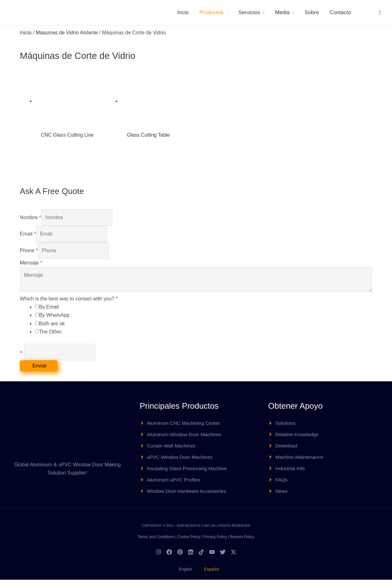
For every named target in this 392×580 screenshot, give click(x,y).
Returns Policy (242, 537)
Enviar (39, 366)
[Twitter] (223, 552)
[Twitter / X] (233, 552)
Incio (183, 12)
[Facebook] (169, 552)
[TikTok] (201, 552)
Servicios (249, 12)
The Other (50, 332)
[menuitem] (364, 13)
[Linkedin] (191, 552)
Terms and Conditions (156, 537)
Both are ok (52, 324)
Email (28, 234)
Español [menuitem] (212, 569)
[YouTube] (212, 552)
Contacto (340, 12)
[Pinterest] (180, 552)
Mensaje (31, 263)
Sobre (312, 12)
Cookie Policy (189, 537)
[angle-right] (181, 423)
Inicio (26, 33)
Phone (29, 250)
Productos (212, 12)
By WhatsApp (54, 315)
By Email (49, 307)
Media (282, 12)
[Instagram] (159, 552)
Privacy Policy (215, 537)
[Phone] (73, 251)
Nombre (31, 217)
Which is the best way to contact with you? (69, 299)
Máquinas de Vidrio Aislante (67, 33)
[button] (380, 13)
